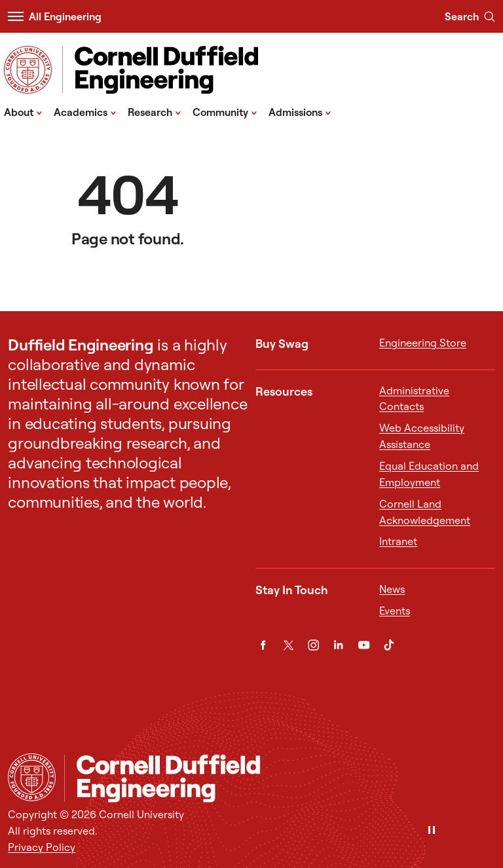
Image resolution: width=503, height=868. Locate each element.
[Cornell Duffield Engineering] (279, 779)
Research (155, 111)
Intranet (398, 541)
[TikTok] (389, 645)
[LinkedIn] (338, 645)
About (23, 111)
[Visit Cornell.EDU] (28, 70)
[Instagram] (313, 645)
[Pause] (432, 831)
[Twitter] (289, 645)
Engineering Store (423, 343)
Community (225, 111)
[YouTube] (364, 645)
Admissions (300, 111)
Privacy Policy (42, 847)
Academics (85, 111)
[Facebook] (263, 645)
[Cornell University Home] (32, 777)
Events (395, 611)
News (392, 589)
